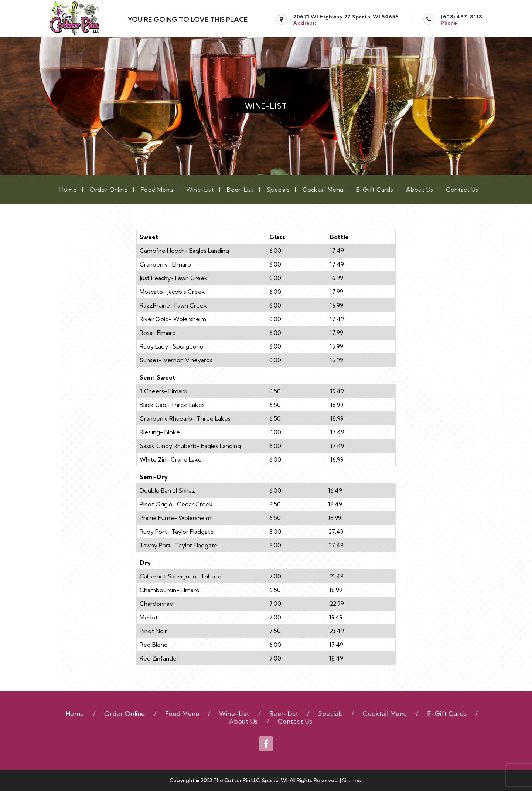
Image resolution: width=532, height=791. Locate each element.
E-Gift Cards (375, 190)
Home (68, 190)
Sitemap (352, 780)
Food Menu (157, 190)
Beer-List (240, 190)
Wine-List (200, 190)
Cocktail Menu (323, 190)
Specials (278, 190)
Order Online (109, 190)
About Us (420, 190)
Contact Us (462, 190)
